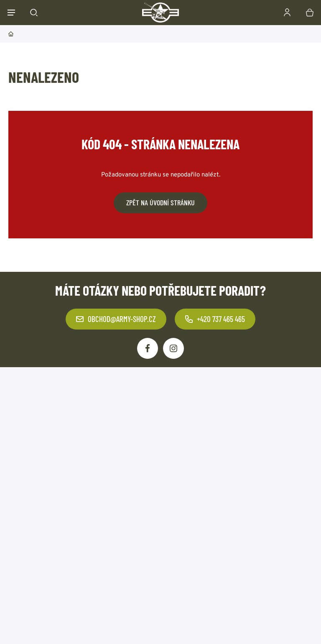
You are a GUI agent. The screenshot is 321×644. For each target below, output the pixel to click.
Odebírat (227, 443)
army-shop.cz (75, 625)
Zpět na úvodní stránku (160, 202)
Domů (11, 34)
